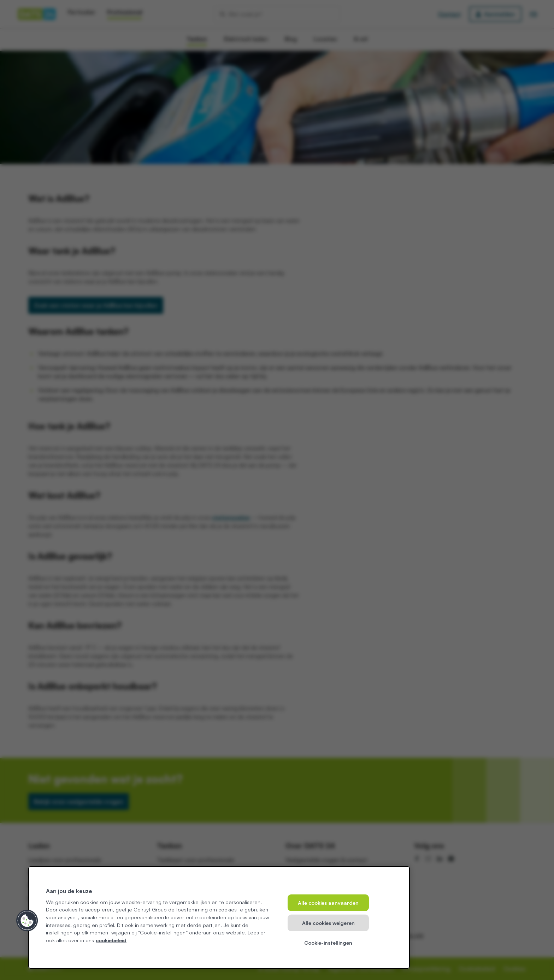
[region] (219, 917)
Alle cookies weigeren (328, 922)
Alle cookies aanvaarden (328, 903)
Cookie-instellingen (328, 943)
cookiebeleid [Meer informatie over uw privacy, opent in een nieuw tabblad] (111, 940)
